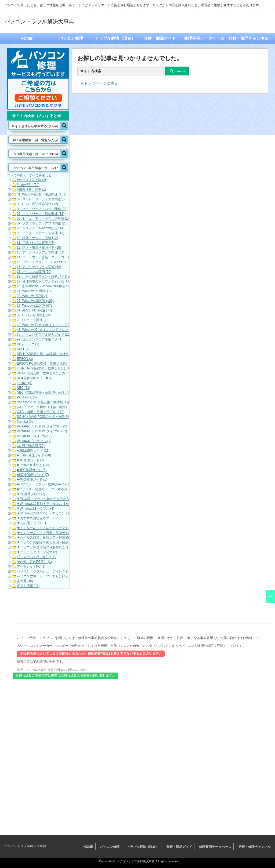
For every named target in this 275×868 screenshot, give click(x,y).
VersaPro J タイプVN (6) (35, 436)
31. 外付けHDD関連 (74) (35, 311)
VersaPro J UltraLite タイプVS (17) (42, 431)
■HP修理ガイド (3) (31, 460)
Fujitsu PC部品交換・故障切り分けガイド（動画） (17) (57, 369)
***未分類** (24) (28, 185)
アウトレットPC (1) (31, 567)
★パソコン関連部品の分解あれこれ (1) (45, 547)
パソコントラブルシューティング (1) (44, 572)
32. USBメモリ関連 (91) (34, 315)
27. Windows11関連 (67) (35, 306)
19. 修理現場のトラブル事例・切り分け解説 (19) (52, 282)
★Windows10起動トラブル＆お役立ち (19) (48, 504)
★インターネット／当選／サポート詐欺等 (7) (50, 533)
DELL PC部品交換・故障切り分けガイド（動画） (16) (56, 354)
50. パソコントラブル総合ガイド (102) (45, 335)
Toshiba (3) (25, 422)
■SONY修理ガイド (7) (33, 475)
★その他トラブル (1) (32, 523)
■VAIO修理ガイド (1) (32, 480)
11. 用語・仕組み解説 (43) (36, 243)
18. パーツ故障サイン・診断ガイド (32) (46, 277)
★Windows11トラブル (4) (36, 509)
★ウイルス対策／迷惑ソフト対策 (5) (44, 538)
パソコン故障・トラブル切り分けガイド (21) (49, 576)
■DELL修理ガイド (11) (33, 451)
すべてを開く (17, 175)
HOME (26, 38)
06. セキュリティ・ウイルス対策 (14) (44, 219)
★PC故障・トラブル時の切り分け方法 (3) (47, 499)
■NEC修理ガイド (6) (32, 470)
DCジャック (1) (28, 344)
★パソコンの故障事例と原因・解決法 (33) (48, 543)
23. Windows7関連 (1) (33, 296)
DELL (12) (24, 349)
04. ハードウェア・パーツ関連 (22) (42, 209)
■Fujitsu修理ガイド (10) (34, 456)
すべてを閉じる (40, 175)
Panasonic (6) (27, 398)
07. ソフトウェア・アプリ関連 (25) (42, 224)
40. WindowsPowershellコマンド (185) (45, 325)
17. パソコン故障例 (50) (34, 272)
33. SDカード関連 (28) (33, 320)
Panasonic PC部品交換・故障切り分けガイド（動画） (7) (59, 402)
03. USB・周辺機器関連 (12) (37, 204)
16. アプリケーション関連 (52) (39, 267)
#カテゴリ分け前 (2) (32, 180)
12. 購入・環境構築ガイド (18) (39, 248)
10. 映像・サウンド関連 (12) (37, 238)
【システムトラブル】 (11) (36, 557)
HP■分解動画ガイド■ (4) (35, 378)
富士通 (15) (25, 581)
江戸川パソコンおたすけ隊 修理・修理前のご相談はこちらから (52, 669)
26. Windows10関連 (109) (35, 301)
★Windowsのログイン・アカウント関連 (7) (48, 514)
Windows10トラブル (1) (34, 441)
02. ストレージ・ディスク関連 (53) (42, 199)
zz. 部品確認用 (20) (31, 446)
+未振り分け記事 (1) (32, 190)
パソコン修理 (71, 38)
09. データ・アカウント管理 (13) (41, 233)
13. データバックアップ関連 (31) (41, 253)
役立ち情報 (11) (28, 586)
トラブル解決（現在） (115, 38)
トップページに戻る (101, 83)
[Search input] (35, 126)
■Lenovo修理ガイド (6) (34, 465)
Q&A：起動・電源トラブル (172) (41, 412)
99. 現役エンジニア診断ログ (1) (40, 340)
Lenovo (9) (25, 383)
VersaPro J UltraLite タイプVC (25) (42, 427)
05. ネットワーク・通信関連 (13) (41, 214)
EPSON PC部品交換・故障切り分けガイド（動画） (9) (57, 364)
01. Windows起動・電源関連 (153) (42, 195)
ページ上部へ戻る (270, 597)
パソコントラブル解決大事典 (39, 21)
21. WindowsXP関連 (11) (35, 291)
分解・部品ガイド (160, 38)
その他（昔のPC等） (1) (35, 562)
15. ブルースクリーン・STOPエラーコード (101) (52, 262)
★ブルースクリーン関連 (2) (37, 552)
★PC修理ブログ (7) (31, 494)
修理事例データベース (204, 38)
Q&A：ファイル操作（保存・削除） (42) (46, 407)
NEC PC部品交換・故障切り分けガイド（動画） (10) (55, 393)
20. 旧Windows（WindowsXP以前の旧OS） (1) (51, 286)
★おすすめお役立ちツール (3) (39, 518)
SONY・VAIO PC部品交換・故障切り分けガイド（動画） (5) (61, 417)
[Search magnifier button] (64, 126)
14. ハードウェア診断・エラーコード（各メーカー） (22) (58, 257)
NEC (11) (24, 388)
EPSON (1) (25, 359)
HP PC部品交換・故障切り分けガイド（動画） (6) (53, 373)
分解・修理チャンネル (248, 38)
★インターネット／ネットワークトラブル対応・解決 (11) (59, 528)
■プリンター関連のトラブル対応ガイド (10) (49, 489)
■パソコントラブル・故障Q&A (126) (43, 485)
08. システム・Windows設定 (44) (41, 228)
